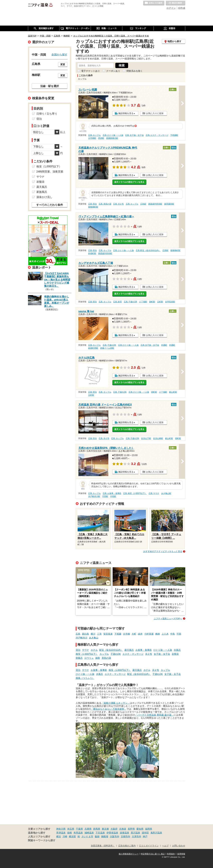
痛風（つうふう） (85, 678)
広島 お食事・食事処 (112, 493)
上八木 (165, 634)
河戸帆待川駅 (94, 496)
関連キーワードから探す (42, 840)
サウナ (86, 650)
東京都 (105, 829)
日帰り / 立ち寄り (47, 114)
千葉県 (79, 829)
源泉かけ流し (44, 197)
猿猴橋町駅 (93, 207)
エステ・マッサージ (133, 654)
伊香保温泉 (112, 833)
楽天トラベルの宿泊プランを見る (129, 182)
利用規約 (171, 854)
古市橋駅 (92, 138)
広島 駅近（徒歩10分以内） (148, 250)
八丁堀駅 (143, 302)
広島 (78, 634)
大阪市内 (114, 836)
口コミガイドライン (149, 846)
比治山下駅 (146, 438)
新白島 (86, 634)
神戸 (145, 836)
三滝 (99, 634)
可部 (179, 634)
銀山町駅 (173, 392)
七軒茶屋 (149, 634)
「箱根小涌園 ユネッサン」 (116, 703)
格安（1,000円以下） (87, 654)
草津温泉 (61, 833)
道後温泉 (124, 833)
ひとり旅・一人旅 (163, 650)
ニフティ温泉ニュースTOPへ (168, 618)
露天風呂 (129, 650)
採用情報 (181, 854)
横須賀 (72, 836)
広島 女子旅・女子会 (134, 135)
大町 (134, 634)
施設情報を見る (126, 113)
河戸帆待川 (82, 638)
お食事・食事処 (144, 650)
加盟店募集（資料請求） (103, 846)
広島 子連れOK (130, 302)
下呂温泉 (100, 833)
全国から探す (59, 54)
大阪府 (114, 829)
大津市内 (136, 836)
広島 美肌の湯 (105, 204)
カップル (104, 654)
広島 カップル (94, 135)
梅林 (158, 634)
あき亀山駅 (166, 493)
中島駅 (113, 496)
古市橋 (126, 634)
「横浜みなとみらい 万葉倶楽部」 (109, 709)
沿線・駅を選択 (50, 86)
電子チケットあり (91, 71)
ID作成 (182, 8)
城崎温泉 (89, 833)
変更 (63, 64)
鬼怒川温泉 (156, 833)
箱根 (70, 833)
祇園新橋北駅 (112, 138)
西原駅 (101, 138)
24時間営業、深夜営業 (50, 172)
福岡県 (149, 829)
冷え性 (149, 654)
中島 (173, 634)
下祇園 (118, 634)
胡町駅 (152, 302)
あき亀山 (94, 638)
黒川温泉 (135, 833)
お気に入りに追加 (155, 113)
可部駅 (105, 496)
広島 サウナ (154, 493)
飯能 (97, 836)
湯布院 (145, 833)
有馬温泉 (78, 833)
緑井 (140, 634)
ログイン (171, 8)
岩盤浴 (175, 654)
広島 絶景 (117, 302)
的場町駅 (92, 253)
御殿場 (105, 836)
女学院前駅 (170, 302)
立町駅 (160, 302)
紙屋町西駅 (93, 348)
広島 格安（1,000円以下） (135, 493)
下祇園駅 (174, 135)
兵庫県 (88, 829)
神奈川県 (61, 829)
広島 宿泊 (92, 204)
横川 (93, 634)
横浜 (59, 836)
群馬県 (97, 829)
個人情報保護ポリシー (129, 854)
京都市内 (125, 836)
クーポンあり (113, 71)
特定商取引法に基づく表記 (153, 854)
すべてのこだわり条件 (50, 205)
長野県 (131, 829)
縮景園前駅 (169, 204)
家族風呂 (42, 192)
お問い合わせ (179, 846)
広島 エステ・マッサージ (157, 135)
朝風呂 (79, 658)
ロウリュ (89, 658)
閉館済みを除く (135, 71)
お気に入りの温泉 (154, 3)
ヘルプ (165, 846)
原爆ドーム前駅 (107, 348)
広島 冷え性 (118, 204)
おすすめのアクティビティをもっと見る (163, 551)
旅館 (98, 658)
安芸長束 (108, 634)
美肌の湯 (106, 658)
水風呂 (177, 650)
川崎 (65, 836)
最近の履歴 (176, 3)
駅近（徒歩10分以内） (111, 650)
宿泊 (78, 650)
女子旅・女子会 (162, 654)
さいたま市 (87, 836)
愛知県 (140, 829)
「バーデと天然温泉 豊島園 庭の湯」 (154, 715)
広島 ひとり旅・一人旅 (113, 135)
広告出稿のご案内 (127, 846)
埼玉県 (71, 829)
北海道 (123, 829)
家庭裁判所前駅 (155, 204)
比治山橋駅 (158, 438)
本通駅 (164, 345)
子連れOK (116, 654)
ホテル (94, 650)
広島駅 (143, 204)
